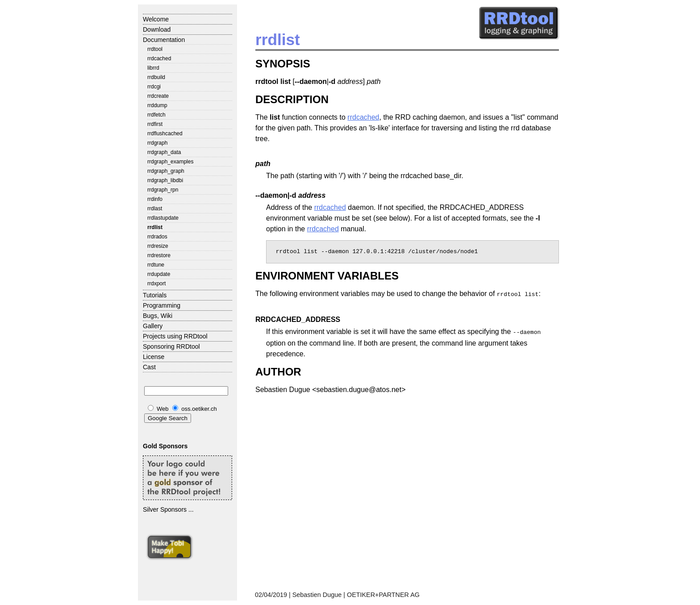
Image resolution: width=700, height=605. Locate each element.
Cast (149, 367)
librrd (153, 68)
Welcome (156, 19)
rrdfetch (156, 115)
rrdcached (159, 58)
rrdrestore (159, 255)
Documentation (164, 40)
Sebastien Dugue (317, 595)
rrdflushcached (165, 134)
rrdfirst (155, 124)
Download (157, 29)
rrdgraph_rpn (163, 190)
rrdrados (157, 237)
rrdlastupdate (163, 218)
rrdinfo (155, 199)
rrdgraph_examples (170, 162)
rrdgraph (157, 143)
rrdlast (155, 209)
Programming (162, 305)
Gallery (153, 326)
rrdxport (156, 284)
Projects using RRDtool (175, 336)
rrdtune (156, 265)
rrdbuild (156, 77)
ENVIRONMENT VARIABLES (327, 276)
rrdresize (158, 246)
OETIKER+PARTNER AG (383, 595)
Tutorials (155, 295)
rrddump (157, 105)
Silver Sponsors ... (168, 509)
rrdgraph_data (164, 152)
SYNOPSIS (283, 64)
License (154, 357)
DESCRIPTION (292, 99)
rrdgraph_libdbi (165, 180)
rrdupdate (159, 274)
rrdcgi (154, 87)
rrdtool (155, 49)
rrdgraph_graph (166, 171)
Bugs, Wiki (158, 316)
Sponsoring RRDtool (171, 346)
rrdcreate (158, 96)
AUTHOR (278, 370)
